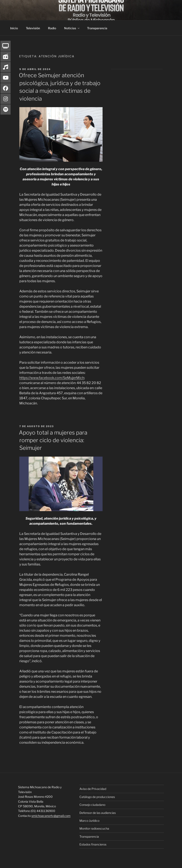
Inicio (14, 28)
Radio (52, 28)
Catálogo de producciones (97, 797)
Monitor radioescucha (94, 828)
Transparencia (97, 28)
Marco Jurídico (89, 821)
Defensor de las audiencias (98, 813)
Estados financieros (93, 844)
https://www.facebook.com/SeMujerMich (52, 378)
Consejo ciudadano (92, 805)
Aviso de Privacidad (93, 789)
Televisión (33, 28)
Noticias (72, 28)
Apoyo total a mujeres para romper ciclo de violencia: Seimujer (53, 440)
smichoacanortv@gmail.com (51, 816)
